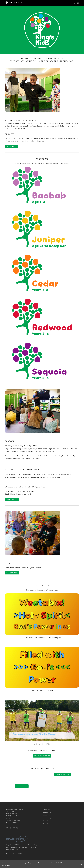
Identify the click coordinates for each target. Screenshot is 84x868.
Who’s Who (46, 815)
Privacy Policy (47, 809)
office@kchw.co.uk (16, 822)
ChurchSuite (47, 821)
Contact (45, 824)
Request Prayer (48, 818)
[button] (78, 3)
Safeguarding (47, 812)
